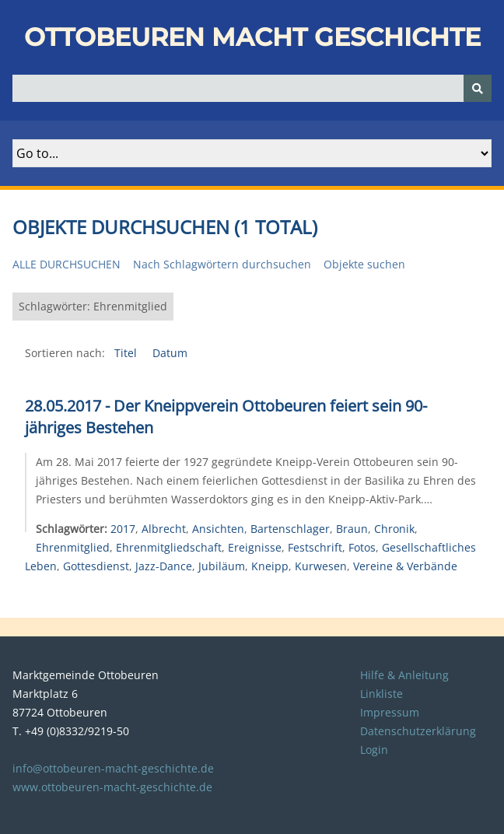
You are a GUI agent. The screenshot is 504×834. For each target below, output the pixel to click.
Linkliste (381, 694)
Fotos (362, 547)
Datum (170, 353)
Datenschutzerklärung (418, 731)
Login (374, 750)
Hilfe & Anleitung (404, 675)
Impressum (390, 712)
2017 (123, 529)
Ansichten (218, 529)
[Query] (252, 88)
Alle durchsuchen (66, 264)
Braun (352, 529)
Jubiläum (222, 566)
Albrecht (164, 529)
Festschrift (315, 547)
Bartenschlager (290, 529)
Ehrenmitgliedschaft (169, 547)
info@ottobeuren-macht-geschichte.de (113, 768)
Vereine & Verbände (405, 566)
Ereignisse (255, 547)
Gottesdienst (96, 566)
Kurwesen (321, 566)
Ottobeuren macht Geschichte (252, 37)
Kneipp (270, 566)
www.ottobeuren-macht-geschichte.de (112, 787)
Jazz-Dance (164, 566)
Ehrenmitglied (73, 547)
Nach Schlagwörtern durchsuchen (222, 264)
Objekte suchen (364, 264)
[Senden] (478, 88)
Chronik (394, 529)
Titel (127, 353)
